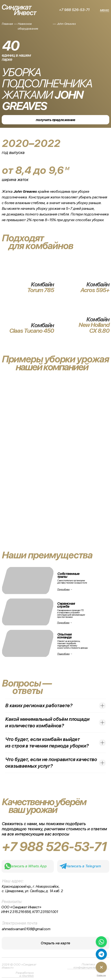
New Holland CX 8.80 (94, 328)
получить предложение (55, 120)
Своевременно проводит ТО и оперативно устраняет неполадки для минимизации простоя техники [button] (71, 614)
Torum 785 (40, 290)
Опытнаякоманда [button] (64, 636)
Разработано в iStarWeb (25, 974)
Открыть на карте (55, 943)
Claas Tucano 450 (31, 331)
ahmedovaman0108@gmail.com (26, 929)
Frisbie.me (101, 975)
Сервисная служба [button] (66, 605)
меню (105, 10)
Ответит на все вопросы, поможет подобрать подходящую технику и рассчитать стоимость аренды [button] (72, 644)
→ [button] (65, 654)
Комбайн (98, 319)
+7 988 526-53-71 (74, 10)
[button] (28, 643)
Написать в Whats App (28, 866)
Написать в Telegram (83, 866)
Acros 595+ (95, 290)
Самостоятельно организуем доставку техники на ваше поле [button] (72, 582)
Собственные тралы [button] (68, 575)
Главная (7, 24)
